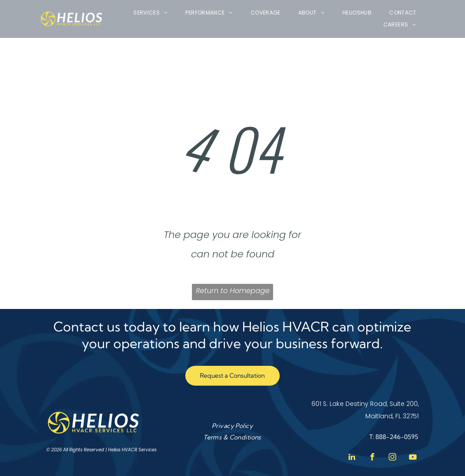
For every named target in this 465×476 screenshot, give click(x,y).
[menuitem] (150, 13)
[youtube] (413, 458)
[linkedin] (352, 458)
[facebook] (372, 458)
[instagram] (393, 458)
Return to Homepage (233, 291)
